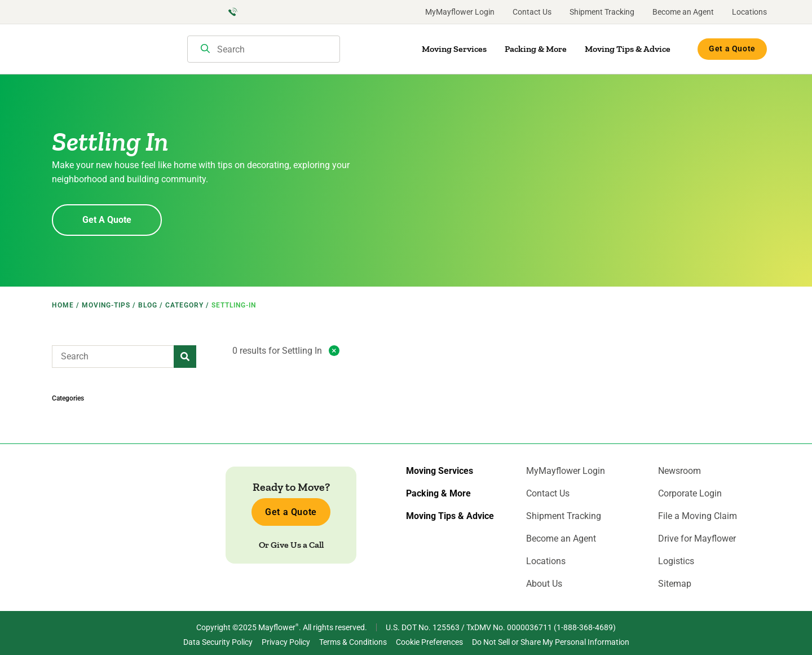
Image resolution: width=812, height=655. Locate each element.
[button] (185, 357)
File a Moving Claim (698, 516)
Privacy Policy (286, 642)
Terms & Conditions (353, 642)
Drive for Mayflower (697, 539)
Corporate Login (690, 494)
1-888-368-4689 (585, 627)
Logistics (676, 561)
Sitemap (675, 584)
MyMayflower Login (460, 12)
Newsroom (679, 471)
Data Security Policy (218, 642)
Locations (749, 12)
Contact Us (532, 12)
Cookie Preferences (429, 642)
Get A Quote (107, 220)
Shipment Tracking (602, 12)
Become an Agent (683, 12)
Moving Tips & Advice (628, 49)
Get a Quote (732, 49)
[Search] (205, 50)
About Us (544, 584)
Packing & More (536, 49)
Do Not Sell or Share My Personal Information (551, 642)
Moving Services (454, 49)
